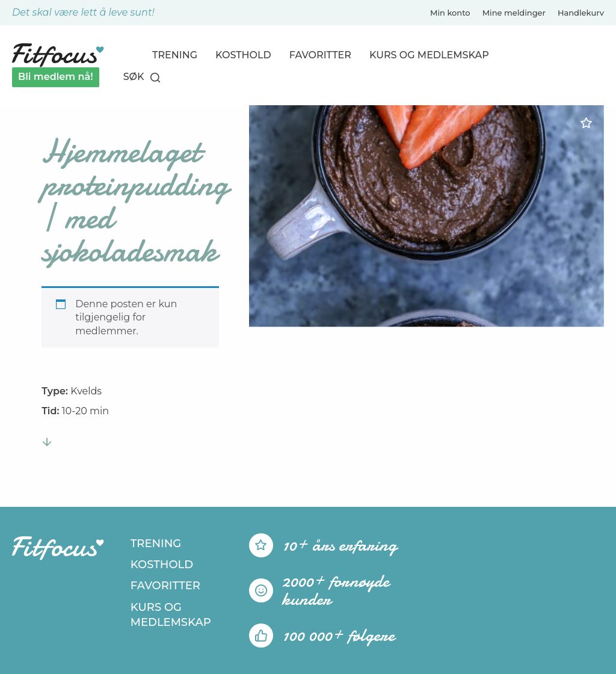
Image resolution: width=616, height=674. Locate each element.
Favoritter (320, 55)
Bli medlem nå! (56, 77)
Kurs (429, 55)
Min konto (450, 13)
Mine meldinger (514, 13)
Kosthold (243, 55)
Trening (175, 55)
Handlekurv (581, 13)
